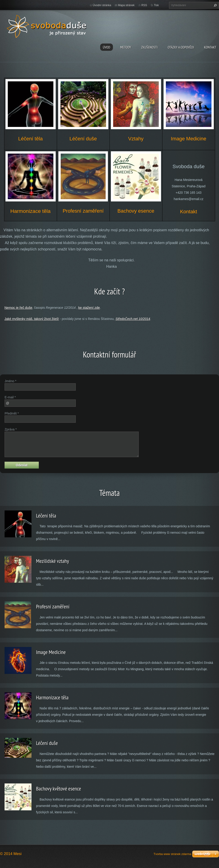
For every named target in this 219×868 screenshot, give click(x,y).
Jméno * (10, 381)
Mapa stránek (126, 5)
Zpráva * (11, 429)
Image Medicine (51, 652)
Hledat (215, 5)
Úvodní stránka (102, 5)
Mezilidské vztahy (52, 561)
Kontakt (210, 47)
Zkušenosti (149, 47)
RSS (144, 5)
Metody (126, 47)
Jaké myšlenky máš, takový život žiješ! (32, 319)
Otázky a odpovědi (181, 47)
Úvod (107, 47)
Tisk (156, 5)
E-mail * (10, 397)
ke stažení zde (89, 308)
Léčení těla (46, 516)
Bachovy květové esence (59, 789)
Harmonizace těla (52, 697)
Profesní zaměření (53, 607)
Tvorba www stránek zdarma (172, 854)
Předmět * (12, 413)
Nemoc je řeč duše (18, 308)
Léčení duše (47, 743)
